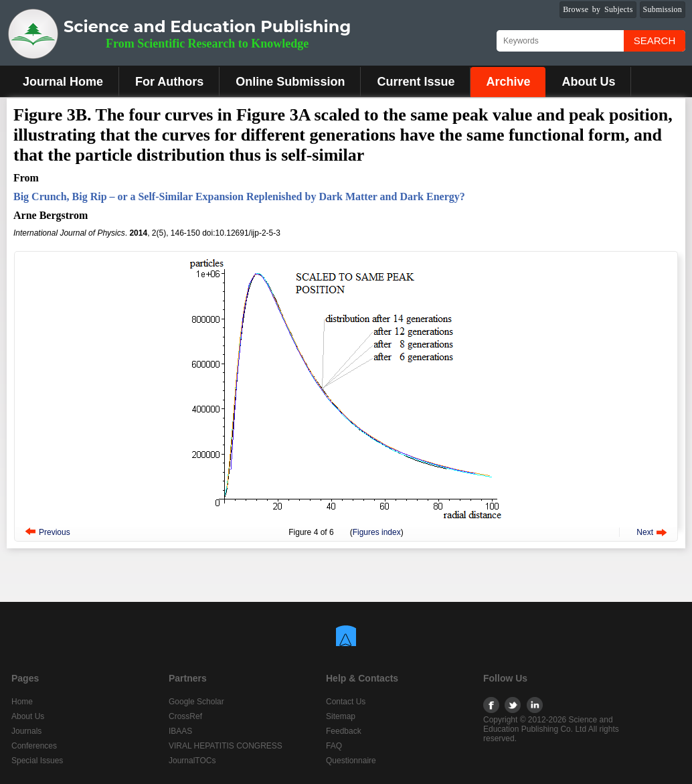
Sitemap (341, 716)
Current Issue (416, 82)
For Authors (169, 82)
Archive (508, 82)
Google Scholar (196, 702)
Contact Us (346, 702)
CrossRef (185, 716)
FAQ (334, 746)
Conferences (34, 746)
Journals (26, 731)
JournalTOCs (192, 761)
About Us (588, 82)
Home (22, 702)
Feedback (344, 731)
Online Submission (290, 82)
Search (655, 41)
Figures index (377, 532)
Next (645, 532)
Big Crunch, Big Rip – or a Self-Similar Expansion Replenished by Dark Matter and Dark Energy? (239, 197)
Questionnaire (351, 761)
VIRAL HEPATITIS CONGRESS (226, 746)
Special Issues (37, 761)
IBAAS (180, 731)
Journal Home (63, 82)
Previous (55, 532)
